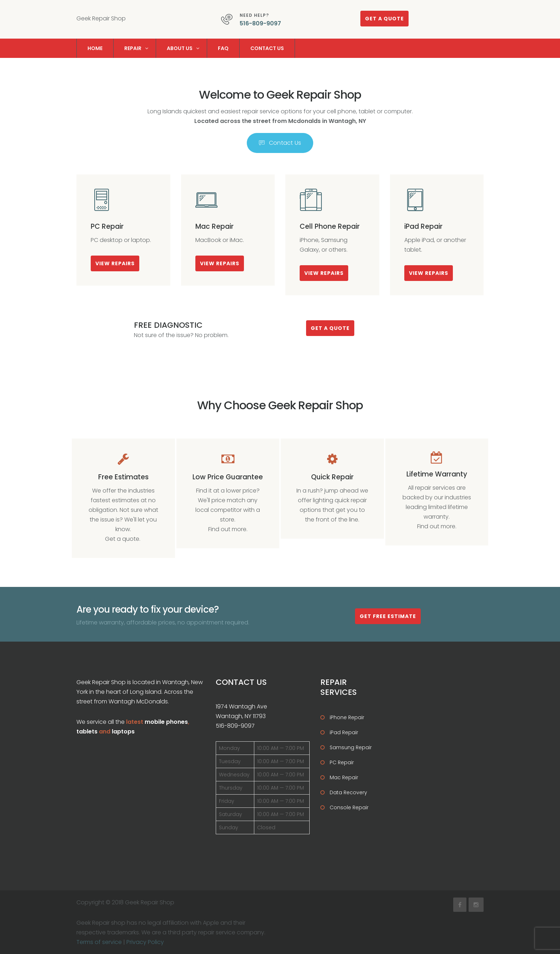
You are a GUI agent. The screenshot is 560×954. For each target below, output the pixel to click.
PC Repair (107, 226)
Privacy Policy (145, 942)
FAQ (223, 48)
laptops (123, 731)
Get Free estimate (388, 616)
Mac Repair (214, 226)
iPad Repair (423, 226)
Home (95, 48)
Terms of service (99, 942)
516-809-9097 (260, 23)
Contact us (267, 48)
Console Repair (349, 807)
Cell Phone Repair (330, 226)
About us (180, 48)
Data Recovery (348, 792)
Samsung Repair (351, 747)
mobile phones (166, 722)
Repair (133, 48)
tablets (87, 731)
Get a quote (384, 19)
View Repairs (115, 263)
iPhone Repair (347, 717)
